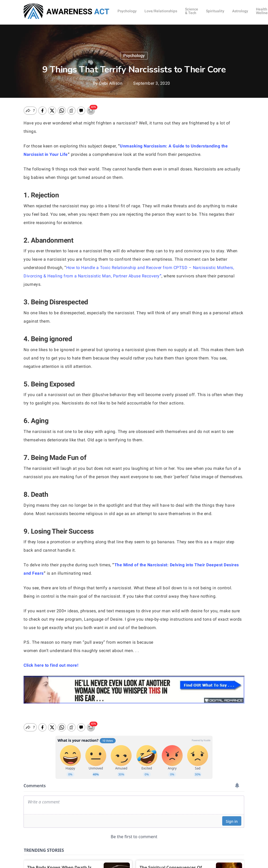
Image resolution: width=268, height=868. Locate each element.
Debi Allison (111, 83)
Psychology (134, 56)
